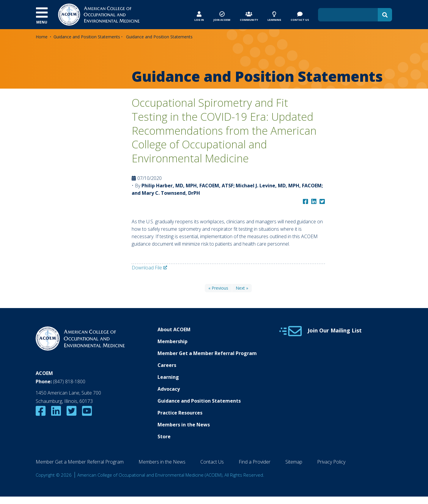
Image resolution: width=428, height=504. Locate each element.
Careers (167, 365)
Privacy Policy (331, 462)
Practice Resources (180, 413)
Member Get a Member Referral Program (207, 353)
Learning (168, 377)
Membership (173, 341)
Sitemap (294, 462)
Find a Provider (255, 462)
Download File (147, 268)
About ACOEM (174, 329)
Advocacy (169, 389)
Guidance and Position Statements (87, 37)
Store (164, 437)
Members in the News (184, 425)
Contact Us (212, 462)
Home (42, 37)
